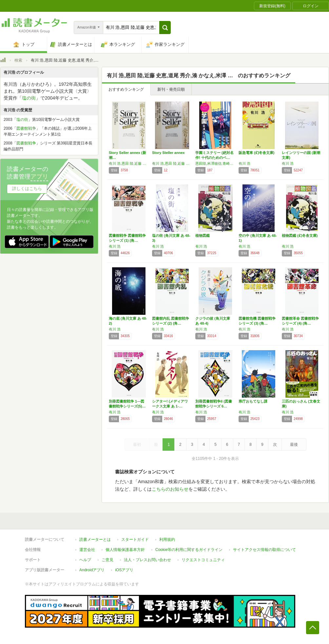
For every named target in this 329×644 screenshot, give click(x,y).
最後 (294, 445)
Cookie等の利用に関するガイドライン (189, 550)
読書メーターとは (95, 540)
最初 (137, 445)
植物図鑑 (203, 236)
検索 (18, 60)
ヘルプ (85, 560)
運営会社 (87, 550)
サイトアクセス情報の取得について (264, 550)
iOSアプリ (124, 570)
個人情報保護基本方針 (125, 550)
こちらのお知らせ (170, 489)
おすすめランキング (126, 89)
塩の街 (29, 98)
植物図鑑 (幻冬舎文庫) (300, 236)
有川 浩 (244, 163)
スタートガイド (135, 540)
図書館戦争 (26, 128)
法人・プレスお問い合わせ (147, 560)
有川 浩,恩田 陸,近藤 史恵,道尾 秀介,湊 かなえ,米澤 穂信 (129, 163)
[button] (165, 28)
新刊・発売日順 (171, 89)
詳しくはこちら (27, 189)
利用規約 (167, 540)
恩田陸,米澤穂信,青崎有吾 (215, 163)
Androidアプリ (92, 570)
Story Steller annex (168, 153)
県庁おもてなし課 (253, 401)
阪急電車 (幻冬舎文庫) (256, 153)
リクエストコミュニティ (203, 560)
